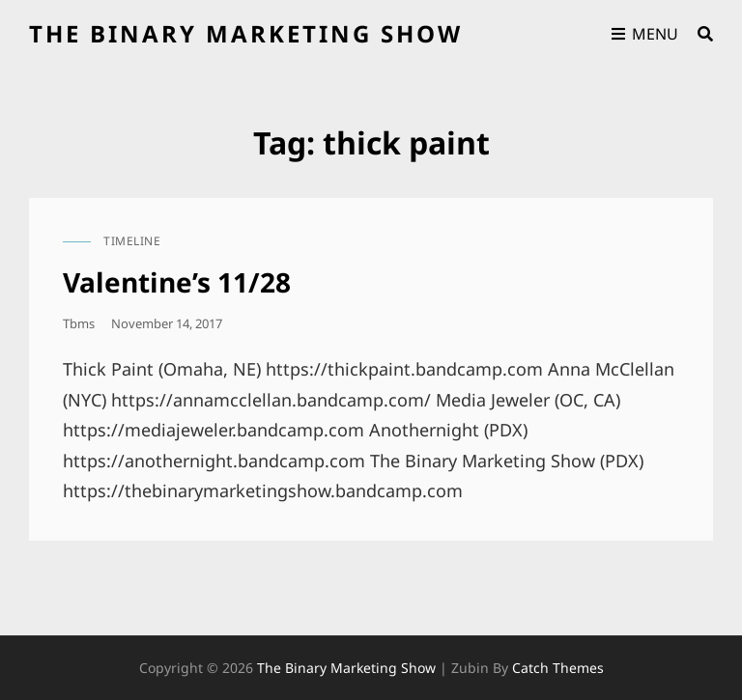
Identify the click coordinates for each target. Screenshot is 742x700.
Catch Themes (558, 668)
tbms (79, 323)
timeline (132, 241)
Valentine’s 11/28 (177, 282)
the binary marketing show (246, 33)
